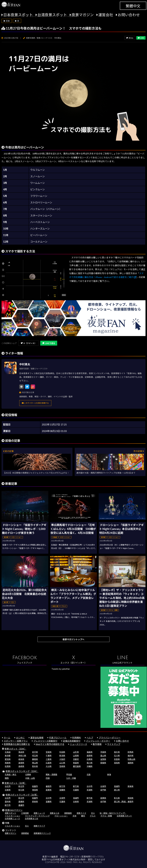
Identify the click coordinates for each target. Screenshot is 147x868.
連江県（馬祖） (121, 802)
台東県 (8, 790)
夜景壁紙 (25, 833)
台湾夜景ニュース (12, 819)
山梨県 (76, 756)
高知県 (117, 763)
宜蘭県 (62, 790)
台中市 (90, 786)
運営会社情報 (37, 738)
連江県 (117, 790)
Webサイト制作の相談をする (50, 744)
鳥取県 (8, 763)
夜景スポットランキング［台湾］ (22, 795)
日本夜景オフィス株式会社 (66, 860)
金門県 (103, 790)
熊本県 (35, 766)
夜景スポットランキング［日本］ (22, 771)
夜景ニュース (39, 813)
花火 (93, 813)
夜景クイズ (81, 813)
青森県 (21, 752)
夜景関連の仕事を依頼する (17, 744)
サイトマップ (114, 744)
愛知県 (8, 759)
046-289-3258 (72, 857)
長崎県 (21, 766)
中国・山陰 (30, 778)
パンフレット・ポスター (98, 741)
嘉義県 (21, 802)
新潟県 (62, 756)
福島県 (90, 752)
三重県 (49, 759)
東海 (109, 774)
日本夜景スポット (18, 15)
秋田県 (62, 752)
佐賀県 (8, 766)
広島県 (49, 763)
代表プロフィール (58, 738)
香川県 (90, 763)
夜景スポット (11, 813)
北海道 (8, 752)
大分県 (49, 766)
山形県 (76, 752)
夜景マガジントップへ (73, 639)
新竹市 (62, 786)
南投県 (35, 790)
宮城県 (49, 752)
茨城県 (103, 752)
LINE (141, 38)
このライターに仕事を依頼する (35, 403)
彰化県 (21, 790)
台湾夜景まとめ (32, 819)
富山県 (103, 756)
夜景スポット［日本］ (15, 749)
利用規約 (77, 738)
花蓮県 (76, 790)
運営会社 (106, 15)
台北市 (8, 786)
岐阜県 (21, 759)
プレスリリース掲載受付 (45, 741)
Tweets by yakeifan (61, 669)
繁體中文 (133, 6)
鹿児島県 (77, 766)
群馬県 (130, 752)
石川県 (117, 756)
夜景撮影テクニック (42, 833)
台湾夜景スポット (52, 15)
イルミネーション (12, 816)
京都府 (76, 759)
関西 (7, 778)
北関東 (28, 774)
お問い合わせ (129, 15)
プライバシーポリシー (110, 738)
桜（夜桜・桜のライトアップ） (113, 813)
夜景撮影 (68, 813)
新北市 (21, 786)
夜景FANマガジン (14, 810)
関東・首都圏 (51, 774)
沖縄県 (90, 766)
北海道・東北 (11, 774)
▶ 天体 (7, 21)
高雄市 (117, 786)
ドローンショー (61, 816)
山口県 (62, 763)
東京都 (8, 756)
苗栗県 (49, 790)
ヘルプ (90, 738)
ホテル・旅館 (106, 816)
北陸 (89, 774)
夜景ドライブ (39, 826)
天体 (75, 816)
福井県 (130, 756)
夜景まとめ (55, 813)
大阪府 (62, 759)
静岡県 (35, 759)
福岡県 (130, 763)
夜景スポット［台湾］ (15, 783)
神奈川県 (22, 756)
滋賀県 (103, 759)
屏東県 (130, 786)
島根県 (21, 763)
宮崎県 (62, 766)
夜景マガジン (83, 15)
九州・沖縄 (71, 778)
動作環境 (97, 744)
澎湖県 (90, 790)
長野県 (90, 756)
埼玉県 (35, 756)
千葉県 (49, 756)
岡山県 (35, 763)
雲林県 (8, 802)
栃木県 (117, 752)
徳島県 (76, 763)
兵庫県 (90, 759)
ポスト (130, 38)
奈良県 (117, 759)
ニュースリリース (78, 744)
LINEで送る (49, 343)
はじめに (20, 738)
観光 (83, 816)
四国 (48, 778)
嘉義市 (21, 805)
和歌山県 (131, 759)
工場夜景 (25, 813)
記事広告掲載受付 (72, 741)
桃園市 (35, 786)
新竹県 (76, 786)
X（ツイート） (29, 343)
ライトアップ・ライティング (37, 816)
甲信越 (69, 774)
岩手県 (35, 752)
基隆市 (49, 786)
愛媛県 (103, 763)
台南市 (103, 786)
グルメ (93, 816)
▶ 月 (17, 21)
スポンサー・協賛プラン (16, 741)
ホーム (7, 738)
